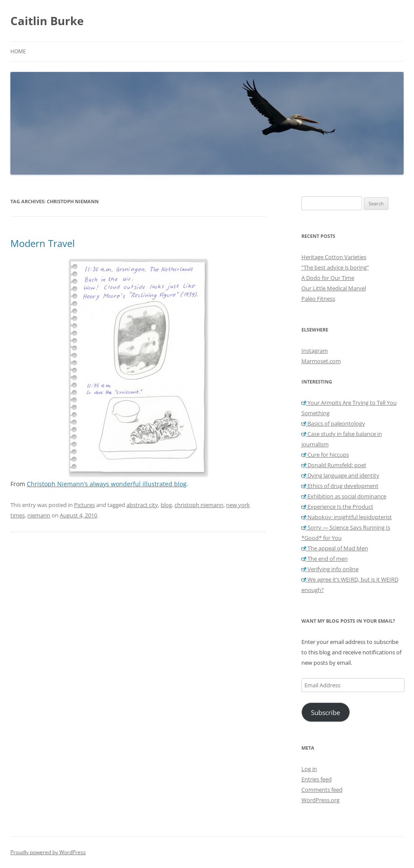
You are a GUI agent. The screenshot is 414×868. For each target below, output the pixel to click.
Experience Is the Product (337, 507)
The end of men (325, 559)
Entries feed (317, 779)
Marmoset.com (321, 361)
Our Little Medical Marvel (334, 288)
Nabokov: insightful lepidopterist (347, 517)
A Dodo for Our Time (328, 278)
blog (166, 505)
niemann (39, 515)
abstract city (142, 505)
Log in (309, 769)
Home (18, 51)
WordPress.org (320, 800)
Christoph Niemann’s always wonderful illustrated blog (107, 484)
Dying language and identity (340, 475)
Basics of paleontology (333, 423)
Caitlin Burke (47, 21)
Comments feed (322, 790)
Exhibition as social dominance (344, 496)
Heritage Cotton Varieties (334, 257)
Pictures (84, 505)
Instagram (315, 351)
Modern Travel (43, 243)
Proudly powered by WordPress (48, 852)
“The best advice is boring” (335, 267)
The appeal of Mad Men (335, 548)
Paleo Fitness (318, 299)
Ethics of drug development (340, 486)
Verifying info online (330, 569)
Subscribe (325, 712)
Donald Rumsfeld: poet (334, 465)
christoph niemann (199, 505)
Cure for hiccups (325, 455)
